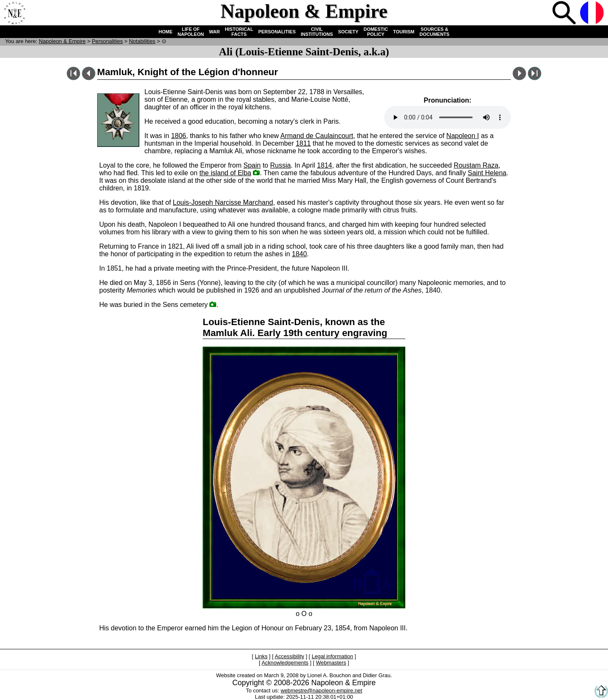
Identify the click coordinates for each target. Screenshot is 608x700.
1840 (299, 254)
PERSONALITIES (277, 32)
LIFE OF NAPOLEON (191, 32)
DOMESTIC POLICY (376, 32)
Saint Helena (487, 173)
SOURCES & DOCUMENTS (435, 32)
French (593, 14)
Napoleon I (463, 136)
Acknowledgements (285, 663)
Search (565, 14)
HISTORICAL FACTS (239, 32)
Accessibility (290, 656)
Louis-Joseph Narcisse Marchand (223, 202)
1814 (325, 165)
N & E (62, 41)
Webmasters (331, 663)
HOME (166, 32)
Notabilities (142, 41)
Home (14, 14)
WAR (214, 32)
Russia (281, 165)
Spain (252, 165)
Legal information (332, 656)
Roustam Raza (476, 165)
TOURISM (404, 32)
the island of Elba (225, 173)
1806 (179, 136)
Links (261, 656)
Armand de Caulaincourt (317, 136)
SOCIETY (348, 32)
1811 (303, 143)
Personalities (107, 41)
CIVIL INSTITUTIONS (317, 32)
